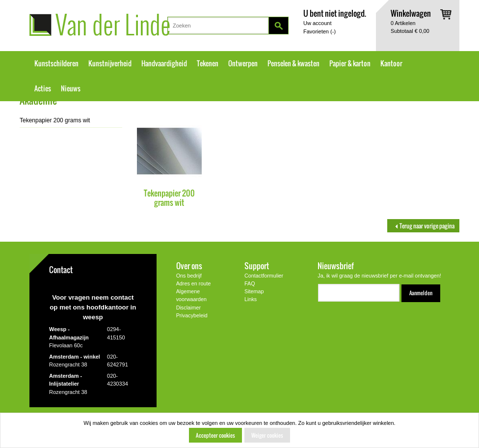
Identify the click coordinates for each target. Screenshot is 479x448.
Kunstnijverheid (110, 63)
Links (251, 299)
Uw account (317, 23)
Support (257, 266)
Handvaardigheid (164, 63)
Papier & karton (350, 63)
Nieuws (71, 88)
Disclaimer (188, 308)
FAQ (250, 283)
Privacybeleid (192, 315)
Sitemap (254, 291)
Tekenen (208, 63)
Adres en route (194, 283)
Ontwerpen (243, 63)
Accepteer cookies (215, 435)
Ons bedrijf (189, 276)
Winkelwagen (411, 13)
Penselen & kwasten (293, 63)
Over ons (189, 266)
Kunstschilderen (56, 63)
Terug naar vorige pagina (423, 226)
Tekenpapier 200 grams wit (169, 197)
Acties (43, 88)
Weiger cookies (267, 435)
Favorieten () (319, 31)
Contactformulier (264, 276)
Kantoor (391, 63)
